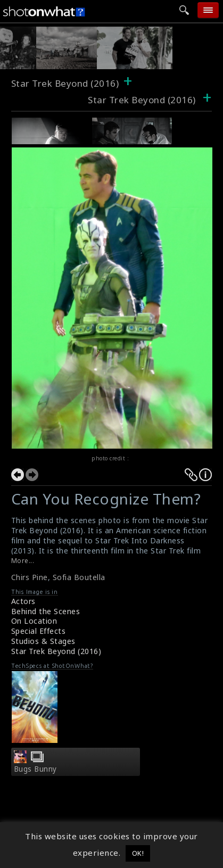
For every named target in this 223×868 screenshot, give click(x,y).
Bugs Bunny (35, 769)
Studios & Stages (43, 641)
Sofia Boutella (79, 577)
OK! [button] (138, 853)
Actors (23, 601)
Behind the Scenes (46, 611)
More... (23, 561)
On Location (34, 621)
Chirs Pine (30, 577)
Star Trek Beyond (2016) (65, 83)
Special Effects (39, 631)
